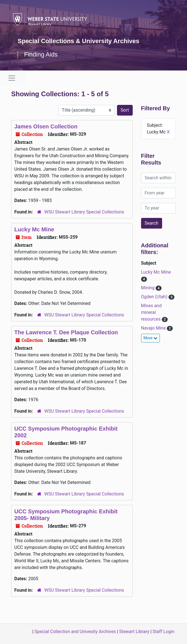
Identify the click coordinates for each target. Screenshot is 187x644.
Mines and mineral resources (151, 312)
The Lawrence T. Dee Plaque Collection (66, 332)
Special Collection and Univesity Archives (75, 632)
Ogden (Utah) (155, 297)
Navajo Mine (154, 328)
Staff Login (163, 632)
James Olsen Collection (46, 126)
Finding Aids (41, 54)
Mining (148, 288)
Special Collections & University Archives (78, 41)
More (151, 338)
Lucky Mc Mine (34, 229)
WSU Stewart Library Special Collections (84, 212)
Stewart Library (134, 632)
